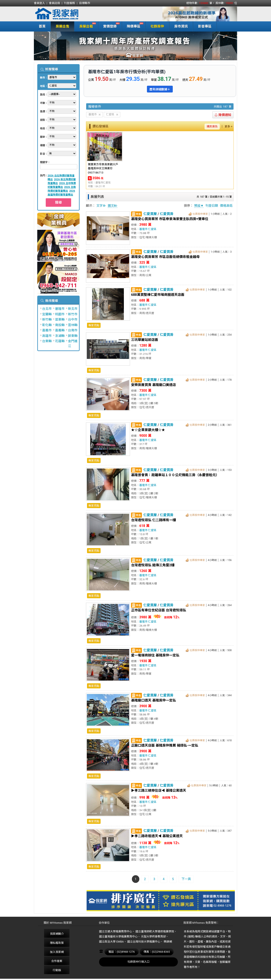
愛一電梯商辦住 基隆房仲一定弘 (155, 655)
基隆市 (60, 309)
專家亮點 (94, 325)
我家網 (68, 14)
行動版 (57, 970)
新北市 (73, 309)
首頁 (42, 26)
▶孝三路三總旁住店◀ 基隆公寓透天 (159, 790)
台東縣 (47, 341)
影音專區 (205, 26)
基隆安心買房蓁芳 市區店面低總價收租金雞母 (165, 257)
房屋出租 (85, 26)
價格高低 (226, 206)
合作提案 (57, 961)
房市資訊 (181, 26)
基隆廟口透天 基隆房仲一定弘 (153, 700)
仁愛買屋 (150, 214)
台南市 (73, 330)
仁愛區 (152, 229)
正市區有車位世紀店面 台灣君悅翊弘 (159, 610)
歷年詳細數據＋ (160, 89)
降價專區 (133, 26)
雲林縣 (73, 325)
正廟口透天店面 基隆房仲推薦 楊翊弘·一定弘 (165, 745)
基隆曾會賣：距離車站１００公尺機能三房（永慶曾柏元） (175, 475)
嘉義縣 (60, 330)
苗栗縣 (60, 320)
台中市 (73, 320)
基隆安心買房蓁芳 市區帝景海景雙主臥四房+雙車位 (170, 219)
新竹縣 (47, 320)
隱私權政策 (57, 943)
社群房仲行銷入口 (138, 962)
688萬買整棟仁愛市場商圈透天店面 (158, 295)
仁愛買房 (167, 214)
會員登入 (39, 3)
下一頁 (186, 879)
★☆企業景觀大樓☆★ (148, 430)
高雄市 (47, 336)
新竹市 (73, 314)
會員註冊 (54, 3)
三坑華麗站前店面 (145, 340)
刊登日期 (212, 206)
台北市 (47, 309)
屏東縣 (73, 336)
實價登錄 (109, 26)
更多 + (229, 126)
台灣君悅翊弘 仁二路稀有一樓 (153, 520)
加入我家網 (57, 952)
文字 (101, 206)
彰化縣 (47, 325)
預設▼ (199, 206)
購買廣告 (212, 126)
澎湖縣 (60, 336)
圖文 (113, 206)
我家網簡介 (57, 934)
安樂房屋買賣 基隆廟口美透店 (153, 385)
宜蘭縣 (47, 314)
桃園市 (60, 314)
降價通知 (223, 115)
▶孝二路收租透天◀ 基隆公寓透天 (157, 836)
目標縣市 (85, 3)
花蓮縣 (60, 341)
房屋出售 (62, 26)
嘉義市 (47, 330)
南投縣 (60, 325)
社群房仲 (157, 26)
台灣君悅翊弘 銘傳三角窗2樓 (153, 565)
